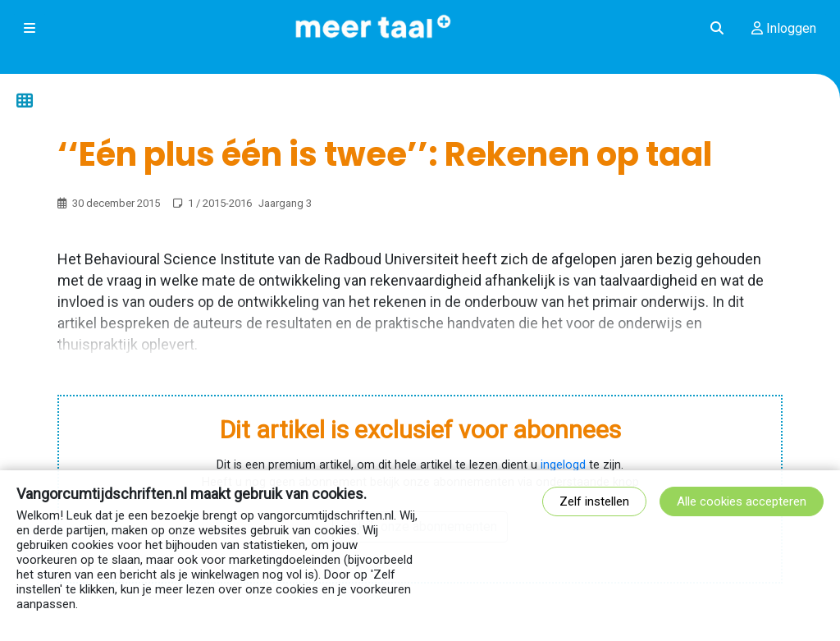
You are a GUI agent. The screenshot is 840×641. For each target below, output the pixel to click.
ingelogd (563, 465)
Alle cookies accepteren (742, 501)
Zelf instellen (594, 501)
